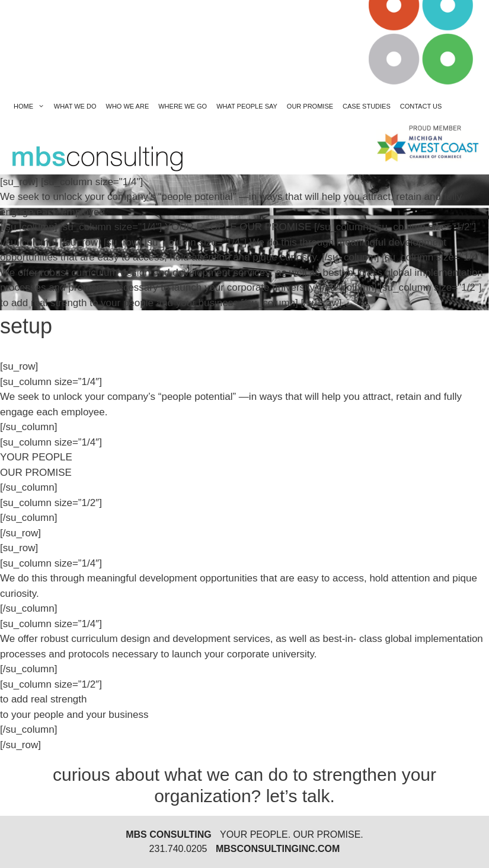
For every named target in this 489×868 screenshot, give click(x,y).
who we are (128, 106)
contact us (421, 106)
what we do (75, 106)
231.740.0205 (178, 849)
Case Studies (367, 106)
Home (31, 106)
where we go (183, 106)
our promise (310, 106)
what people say (247, 106)
